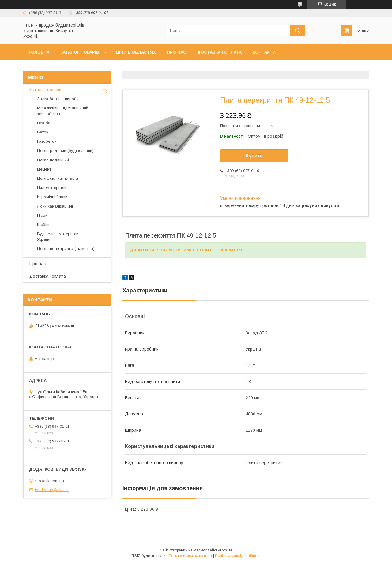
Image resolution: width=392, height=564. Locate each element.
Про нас (177, 52)
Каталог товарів (80, 52)
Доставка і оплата (219, 52)
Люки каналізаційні (55, 206)
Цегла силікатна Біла (58, 178)
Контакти (264, 52)
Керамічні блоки (52, 197)
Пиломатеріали (52, 188)
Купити (254, 156)
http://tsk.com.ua (49, 481)
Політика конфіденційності (238, 556)
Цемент (44, 169)
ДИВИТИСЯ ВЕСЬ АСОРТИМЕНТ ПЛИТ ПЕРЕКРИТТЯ (186, 250)
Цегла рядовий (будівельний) (65, 150)
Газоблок (46, 123)
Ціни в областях (136, 52)
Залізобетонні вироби (58, 99)
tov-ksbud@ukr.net (52, 490)
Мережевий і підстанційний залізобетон (63, 111)
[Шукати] (298, 31)
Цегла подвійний (53, 160)
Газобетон (47, 141)
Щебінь (44, 225)
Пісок (42, 215)
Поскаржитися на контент (190, 556)
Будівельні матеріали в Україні (59, 237)
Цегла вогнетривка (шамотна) (66, 248)
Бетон (43, 132)
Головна (39, 52)
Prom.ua (225, 550)
